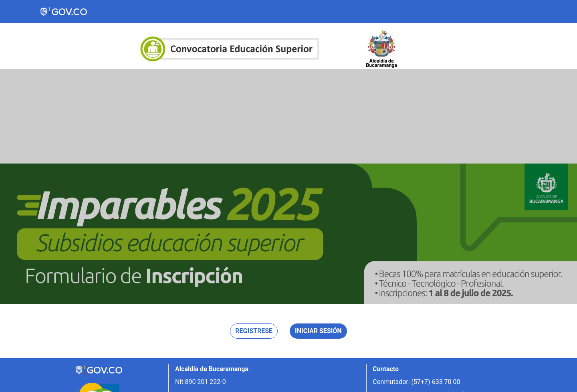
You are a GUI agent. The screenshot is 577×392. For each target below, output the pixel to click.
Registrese (254, 331)
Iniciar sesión (318, 331)
